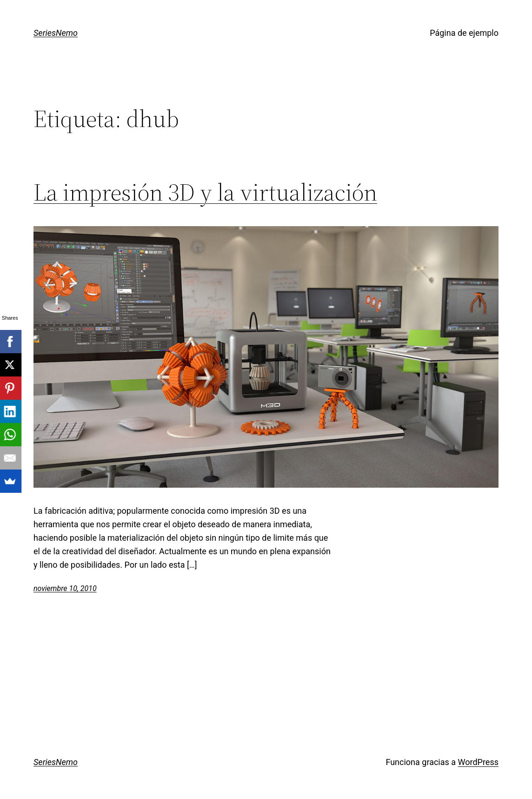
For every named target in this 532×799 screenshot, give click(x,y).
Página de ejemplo (464, 33)
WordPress (478, 762)
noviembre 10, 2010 (65, 588)
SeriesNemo (56, 33)
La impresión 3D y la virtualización (205, 192)
